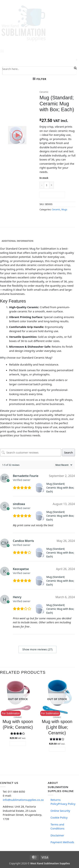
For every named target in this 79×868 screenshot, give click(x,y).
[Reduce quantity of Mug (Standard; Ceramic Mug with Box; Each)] (42, 185)
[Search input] (38, 69)
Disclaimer (57, 835)
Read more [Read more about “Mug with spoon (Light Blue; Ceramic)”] (57, 749)
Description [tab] (9, 235)
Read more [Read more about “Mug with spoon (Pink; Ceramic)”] (18, 743)
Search (68, 452)
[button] (39, 79)
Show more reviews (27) (37, 649)
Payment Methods (62, 842)
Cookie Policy (59, 817)
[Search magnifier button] (75, 68)
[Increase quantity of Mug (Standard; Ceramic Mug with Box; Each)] (52, 185)
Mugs (64, 210)
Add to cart (52, 195)
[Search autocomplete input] (38, 73)
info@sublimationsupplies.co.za (23, 800)
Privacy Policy (67, 804)
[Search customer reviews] (31, 452)
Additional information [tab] (18, 241)
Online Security (60, 811)
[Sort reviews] (63, 465)
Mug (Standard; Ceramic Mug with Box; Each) (60, 488)
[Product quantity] (47, 185)
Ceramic (44, 92)
